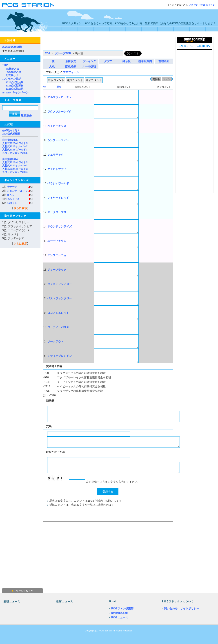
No (44, 87)
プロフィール (71, 72)
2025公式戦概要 (11, 134)
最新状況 (71, 61)
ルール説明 (89, 66)
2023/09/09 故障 (12, 47)
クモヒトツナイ (57, 169)
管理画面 (164, 61)
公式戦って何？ (11, 130)
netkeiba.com (120, 613)
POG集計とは (13, 72)
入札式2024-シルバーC (15, 165)
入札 (52, 66)
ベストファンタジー (60, 298)
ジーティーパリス (58, 327)
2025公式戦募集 (14, 86)
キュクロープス (57, 212)
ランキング (89, 61)
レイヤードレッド (58, 198)
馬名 (59, 87)
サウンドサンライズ (60, 227)
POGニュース (120, 618)
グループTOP (63, 53)
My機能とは (12, 69)
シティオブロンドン (60, 356)
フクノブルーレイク (60, 112)
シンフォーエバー (58, 140)
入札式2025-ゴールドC (15, 150)
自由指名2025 (10, 140)
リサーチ (12, 187)
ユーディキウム (57, 241)
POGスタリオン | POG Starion (28, 5)
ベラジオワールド (58, 183)
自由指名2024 (10, 159)
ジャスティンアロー (60, 284)
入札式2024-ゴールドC (15, 169)
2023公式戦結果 (14, 89)
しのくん (12, 203)
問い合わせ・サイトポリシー (182, 609)
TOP (5, 65)
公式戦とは (12, 75)
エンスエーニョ (57, 255)
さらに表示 (20, 208)
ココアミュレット (58, 313)
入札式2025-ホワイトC (15, 143)
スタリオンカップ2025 (15, 153)
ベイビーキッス (57, 126)
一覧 (52, 61)
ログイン (211, 5)
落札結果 (71, 66)
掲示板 (127, 61)
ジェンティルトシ (17, 191)
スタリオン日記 (12, 79)
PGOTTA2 (13, 199)
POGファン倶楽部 (122, 609)
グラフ (108, 61)
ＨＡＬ (11, 195)
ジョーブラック (57, 270)
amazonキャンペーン (15, 93)
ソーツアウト (56, 342)
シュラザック (56, 155)
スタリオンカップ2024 (15, 172)
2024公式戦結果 (14, 82)
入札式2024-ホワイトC (15, 162)
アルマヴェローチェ (60, 97)
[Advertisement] (95, 44)
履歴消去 (26, 116)
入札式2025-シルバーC (15, 146)
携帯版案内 (145, 61)
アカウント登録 (197, 5)
